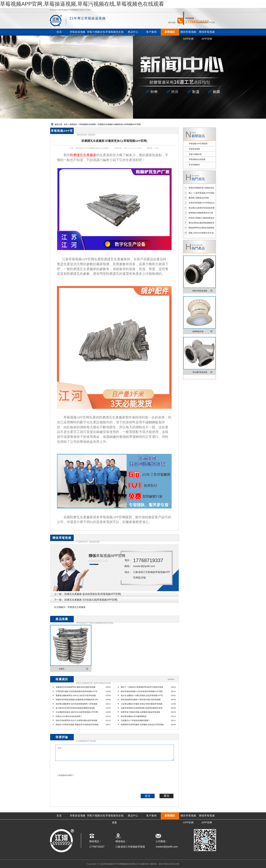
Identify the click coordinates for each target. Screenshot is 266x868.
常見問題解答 (194, 165)
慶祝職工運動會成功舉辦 (199, 198)
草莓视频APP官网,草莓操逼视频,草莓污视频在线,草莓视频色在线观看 (82, 4)
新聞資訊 (73, 124)
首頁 (66, 124)
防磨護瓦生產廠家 (77, 607)
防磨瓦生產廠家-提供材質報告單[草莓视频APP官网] (93, 594)
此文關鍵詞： (61, 607)
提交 (148, 796)
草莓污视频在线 (195, 154)
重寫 (166, 796)
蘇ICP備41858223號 (169, 864)
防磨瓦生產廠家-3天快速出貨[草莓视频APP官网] (91, 600)
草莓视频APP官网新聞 (198, 144)
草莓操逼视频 (194, 149)
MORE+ (171, 679)
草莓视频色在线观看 (88, 124)
